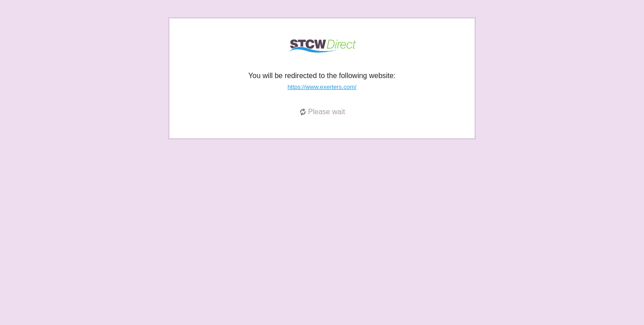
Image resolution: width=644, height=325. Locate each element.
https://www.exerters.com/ (322, 87)
